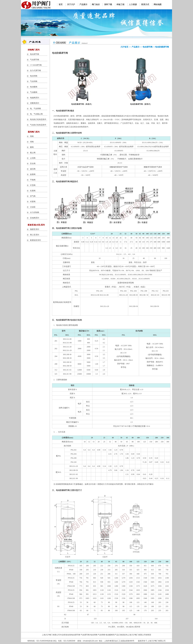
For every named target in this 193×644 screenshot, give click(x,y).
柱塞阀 (33, 191)
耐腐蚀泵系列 (35, 240)
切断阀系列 (35, 103)
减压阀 (33, 169)
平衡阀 (33, 180)
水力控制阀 (35, 212)
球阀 (32, 142)
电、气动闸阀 (35, 109)
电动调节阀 (35, 54)
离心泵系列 (35, 235)
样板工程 (120, 4)
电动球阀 (34, 76)
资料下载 (108, 4)
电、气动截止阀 (36, 114)
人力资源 (133, 4)
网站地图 (158, 4)
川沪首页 (124, 47)
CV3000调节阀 (36, 65)
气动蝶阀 (34, 92)
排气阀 (33, 196)
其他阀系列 (35, 218)
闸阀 (32, 136)
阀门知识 (96, 4)
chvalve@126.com (90, 641)
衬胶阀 (33, 202)
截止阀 (33, 153)
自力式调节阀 (35, 70)
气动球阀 (34, 81)
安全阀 (33, 163)
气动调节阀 (35, 60)
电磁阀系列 (35, 98)
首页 (61, 4)
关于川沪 (71, 4)
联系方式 (145, 4)
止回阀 (33, 158)
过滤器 (33, 207)
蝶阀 (32, 147)
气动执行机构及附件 (38, 125)
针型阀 (33, 185)
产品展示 (83, 4)
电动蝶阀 (34, 87)
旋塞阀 (33, 174)
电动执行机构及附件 (38, 119)
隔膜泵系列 (35, 229)
